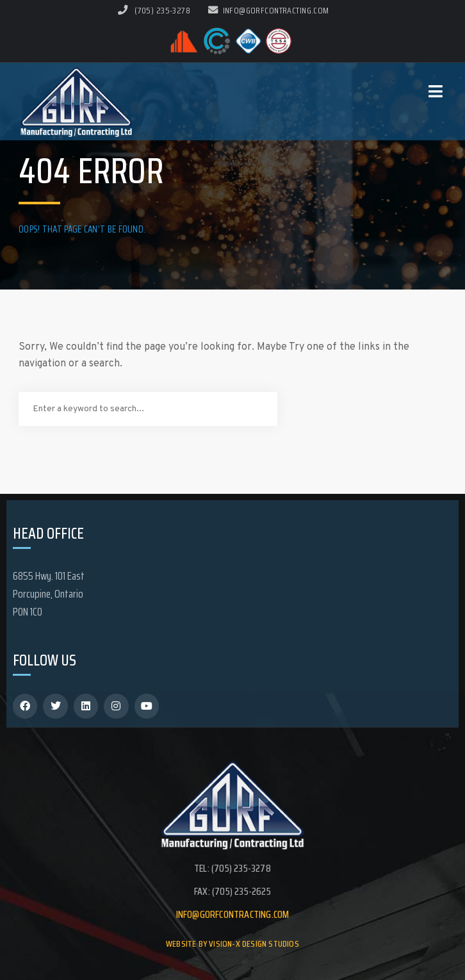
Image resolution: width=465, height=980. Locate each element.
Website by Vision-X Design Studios (232, 943)
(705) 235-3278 (162, 10)
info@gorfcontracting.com (269, 10)
